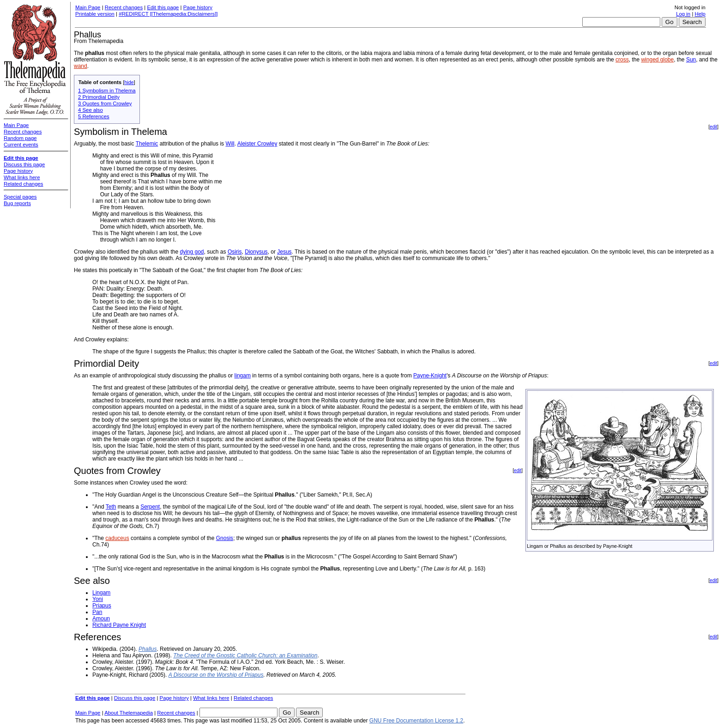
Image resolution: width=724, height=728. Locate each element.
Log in (683, 14)
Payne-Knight (430, 376)
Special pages (20, 197)
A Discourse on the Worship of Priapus (216, 675)
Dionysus (256, 252)
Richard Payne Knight (119, 625)
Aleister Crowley (257, 144)
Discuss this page (135, 698)
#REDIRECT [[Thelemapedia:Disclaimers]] (168, 14)
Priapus (102, 606)
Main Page (88, 7)
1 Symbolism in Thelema (107, 91)
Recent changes (124, 7)
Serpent (150, 507)
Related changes (253, 698)
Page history (198, 7)
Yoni (98, 599)
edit (713, 127)
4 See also (90, 110)
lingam (243, 376)
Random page (20, 138)
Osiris (235, 252)
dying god (192, 252)
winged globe (657, 60)
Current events (21, 145)
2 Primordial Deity (99, 97)
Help (700, 14)
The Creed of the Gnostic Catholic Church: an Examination (245, 655)
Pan (97, 612)
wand (81, 66)
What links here (211, 698)
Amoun (101, 619)
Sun (691, 60)
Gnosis (225, 538)
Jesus (284, 252)
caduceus (117, 538)
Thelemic (147, 144)
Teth (111, 507)
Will (230, 144)
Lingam (101, 593)
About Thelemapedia (129, 713)
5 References (94, 116)
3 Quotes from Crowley (105, 103)
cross (622, 60)
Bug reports (17, 203)
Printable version (95, 14)
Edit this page (163, 7)
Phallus (148, 649)
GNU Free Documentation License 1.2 (416, 721)
